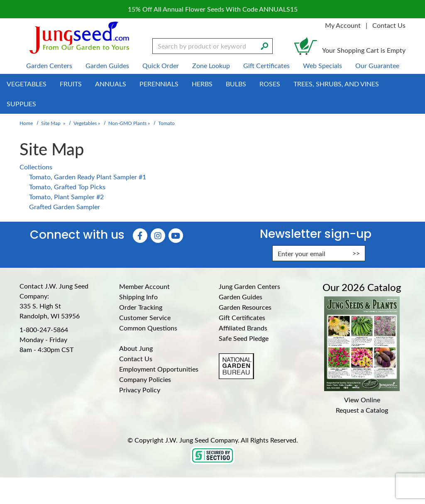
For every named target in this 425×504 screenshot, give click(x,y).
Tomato (166, 123)
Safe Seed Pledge (244, 338)
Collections (36, 167)
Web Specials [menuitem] (322, 65)
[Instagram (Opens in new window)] (158, 236)
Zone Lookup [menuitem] (211, 65)
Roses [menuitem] (270, 84)
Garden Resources (245, 307)
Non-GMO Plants (127, 123)
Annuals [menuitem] (111, 84)
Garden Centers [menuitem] (49, 65)
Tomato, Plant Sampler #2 (66, 197)
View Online (362, 400)
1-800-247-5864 (44, 329)
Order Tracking (141, 307)
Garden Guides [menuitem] (107, 65)
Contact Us (389, 25)
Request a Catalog (362, 410)
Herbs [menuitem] (202, 84)
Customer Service (145, 317)
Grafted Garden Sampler (65, 207)
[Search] (264, 45)
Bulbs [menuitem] (236, 84)
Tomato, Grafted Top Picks (67, 187)
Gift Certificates (242, 317)
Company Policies (145, 379)
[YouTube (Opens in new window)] (176, 236)
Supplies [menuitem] (21, 104)
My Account (343, 25)
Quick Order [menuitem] (161, 65)
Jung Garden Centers (249, 286)
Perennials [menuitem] (159, 84)
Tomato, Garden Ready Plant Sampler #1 (88, 177)
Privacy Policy (140, 390)
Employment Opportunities (159, 369)
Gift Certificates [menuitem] (266, 65)
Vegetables (85, 123)
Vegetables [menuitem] (27, 84)
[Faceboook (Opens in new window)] (140, 236)
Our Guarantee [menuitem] (377, 65)
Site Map (51, 123)
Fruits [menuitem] (71, 84)
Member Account (144, 286)
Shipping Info (138, 297)
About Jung (136, 348)
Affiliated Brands (243, 328)
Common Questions (148, 328)
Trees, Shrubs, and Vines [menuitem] (336, 84)
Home (26, 123)
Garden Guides (241, 297)
